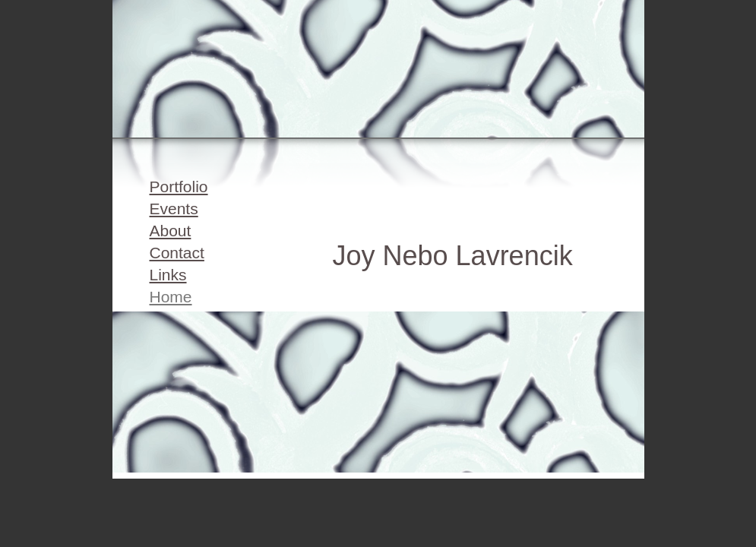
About (171, 231)
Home (171, 297)
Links (168, 275)
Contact (177, 253)
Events (174, 209)
